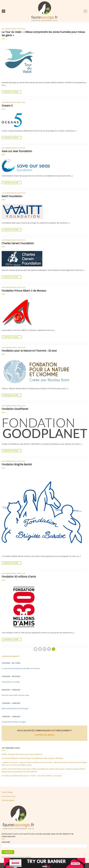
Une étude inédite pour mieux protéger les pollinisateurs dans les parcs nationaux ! (33, 758)
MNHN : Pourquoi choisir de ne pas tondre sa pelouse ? (22, 754)
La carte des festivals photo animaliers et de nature (21, 668)
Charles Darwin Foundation (18, 243)
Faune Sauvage (7, 792)
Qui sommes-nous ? (9, 796)
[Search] (85, 11)
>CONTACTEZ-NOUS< (45, 735)
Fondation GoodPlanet (15, 409)
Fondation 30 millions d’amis (19, 577)
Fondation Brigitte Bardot (17, 464)
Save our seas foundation (17, 151)
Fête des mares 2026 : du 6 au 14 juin (15, 695)
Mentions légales (8, 800)
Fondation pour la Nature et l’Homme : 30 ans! (29, 351)
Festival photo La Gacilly (11, 682)
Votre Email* (6, 842)
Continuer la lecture (12, 92)
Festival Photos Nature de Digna (14, 722)
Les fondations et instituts (14, 29)
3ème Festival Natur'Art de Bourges (15, 709)
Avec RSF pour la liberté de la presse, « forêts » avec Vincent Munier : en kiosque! (32, 776)
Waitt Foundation (12, 196)
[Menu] (3, 11)
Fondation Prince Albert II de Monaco (24, 291)
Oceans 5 (7, 106)
